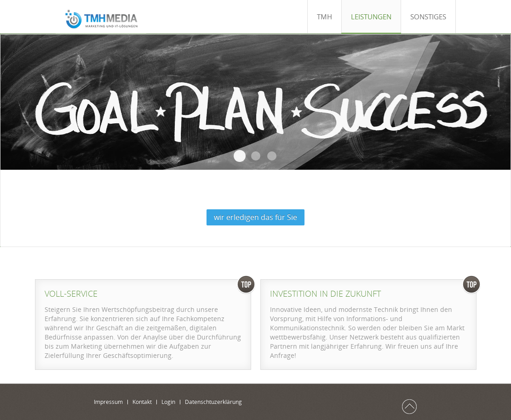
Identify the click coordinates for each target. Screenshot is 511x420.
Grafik (272, 156)
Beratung (240, 156)
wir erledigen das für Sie (255, 217)
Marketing (256, 156)
